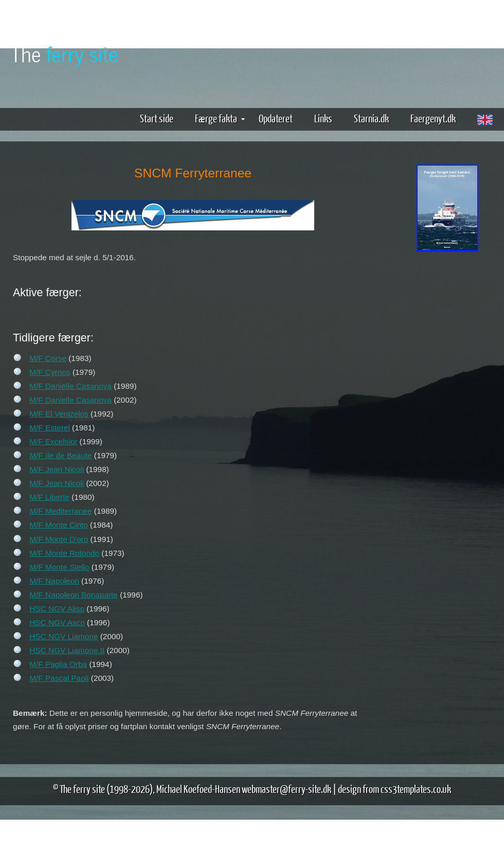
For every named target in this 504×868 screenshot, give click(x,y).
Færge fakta (220, 118)
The (64, 53)
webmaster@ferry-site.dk (286, 789)
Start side (157, 118)
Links (323, 118)
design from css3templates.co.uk (394, 789)
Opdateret (276, 118)
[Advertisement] (447, 293)
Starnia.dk (371, 118)
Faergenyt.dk (433, 118)
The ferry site (82, 789)
